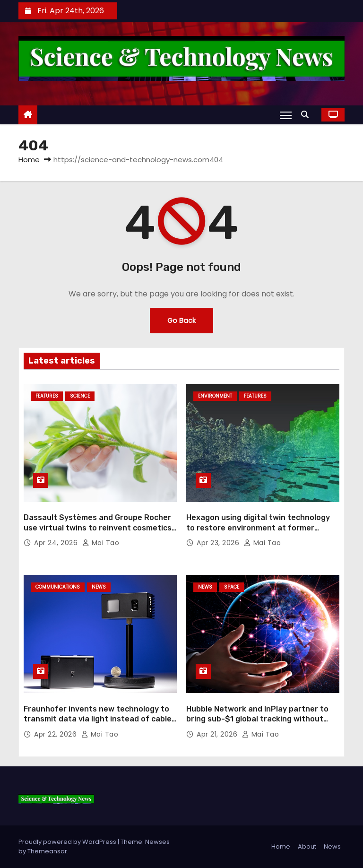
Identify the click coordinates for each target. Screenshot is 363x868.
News (99, 587)
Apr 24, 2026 (57, 543)
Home (29, 160)
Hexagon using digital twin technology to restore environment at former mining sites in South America (258, 528)
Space (232, 587)
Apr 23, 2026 (219, 543)
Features (47, 396)
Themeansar (47, 851)
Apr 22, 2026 (56, 734)
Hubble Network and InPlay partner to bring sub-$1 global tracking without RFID (257, 719)
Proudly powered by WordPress (68, 842)
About (307, 846)
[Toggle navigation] (286, 115)
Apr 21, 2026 (218, 734)
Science (80, 396)
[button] (307, 115)
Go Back (181, 321)
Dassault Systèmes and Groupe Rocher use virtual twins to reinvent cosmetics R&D (98, 528)
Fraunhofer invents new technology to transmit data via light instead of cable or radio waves (98, 719)
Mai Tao (101, 543)
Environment (215, 396)
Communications (58, 587)
